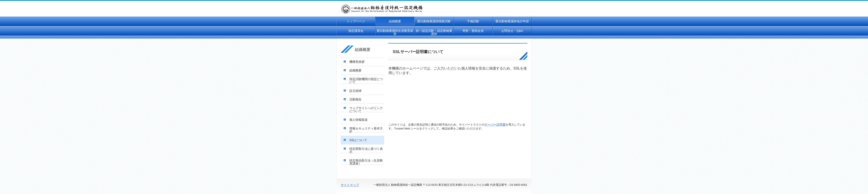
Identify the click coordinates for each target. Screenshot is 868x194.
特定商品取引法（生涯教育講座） (366, 162)
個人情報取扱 (358, 120)
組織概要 (395, 21)
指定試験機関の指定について (366, 81)
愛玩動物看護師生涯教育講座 (395, 32)
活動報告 (355, 99)
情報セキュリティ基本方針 (366, 130)
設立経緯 (355, 91)
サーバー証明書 (495, 124)
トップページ (356, 21)
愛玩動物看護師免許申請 (512, 21)
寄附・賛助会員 (473, 31)
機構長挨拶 (357, 62)
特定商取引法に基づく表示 (366, 150)
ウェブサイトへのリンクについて (366, 110)
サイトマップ (350, 185)
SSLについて (358, 140)
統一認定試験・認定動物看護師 (434, 32)
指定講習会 (356, 31)
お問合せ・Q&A (512, 31)
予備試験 (473, 21)
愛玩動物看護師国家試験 (434, 21)
